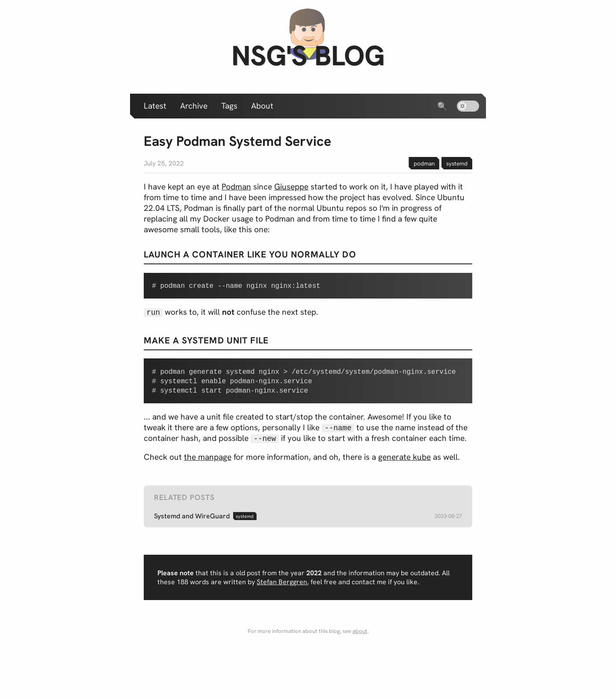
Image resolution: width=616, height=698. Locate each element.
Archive (194, 106)
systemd (457, 163)
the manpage (208, 466)
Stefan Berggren (282, 590)
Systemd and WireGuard (192, 525)
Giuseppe (291, 187)
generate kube (404, 466)
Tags (229, 106)
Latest (155, 106)
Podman (236, 187)
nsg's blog (308, 55)
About (262, 106)
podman (424, 163)
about (360, 640)
